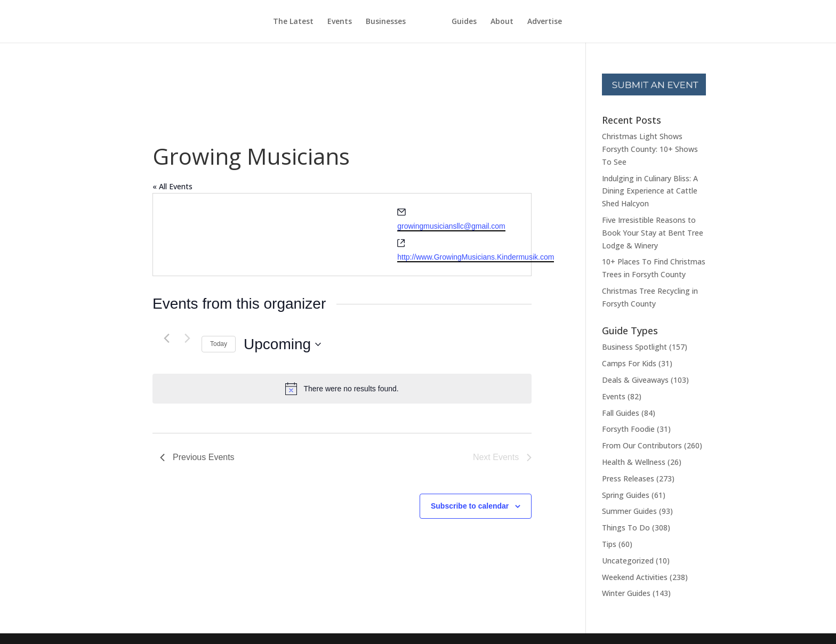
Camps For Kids (629, 363)
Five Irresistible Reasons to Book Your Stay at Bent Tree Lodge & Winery (653, 233)
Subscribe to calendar (470, 506)
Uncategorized (628, 561)
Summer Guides (629, 511)
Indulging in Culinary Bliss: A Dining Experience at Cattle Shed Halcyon (650, 191)
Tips (609, 544)
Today (219, 344)
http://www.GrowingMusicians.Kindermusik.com (476, 257)
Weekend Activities (635, 577)
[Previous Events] (166, 338)
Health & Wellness (634, 462)
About (522, 22)
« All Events (172, 186)
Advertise (564, 22)
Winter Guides (626, 593)
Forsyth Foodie (628, 429)
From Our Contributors (642, 445)
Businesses (366, 22)
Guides (484, 22)
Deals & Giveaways (635, 380)
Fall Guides (621, 413)
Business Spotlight (634, 347)
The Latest (274, 22)
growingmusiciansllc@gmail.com (451, 226)
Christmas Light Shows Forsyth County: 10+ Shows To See (650, 149)
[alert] (342, 389)
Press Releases (628, 478)
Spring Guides (626, 495)
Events (320, 22)
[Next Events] (187, 338)
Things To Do (626, 528)
